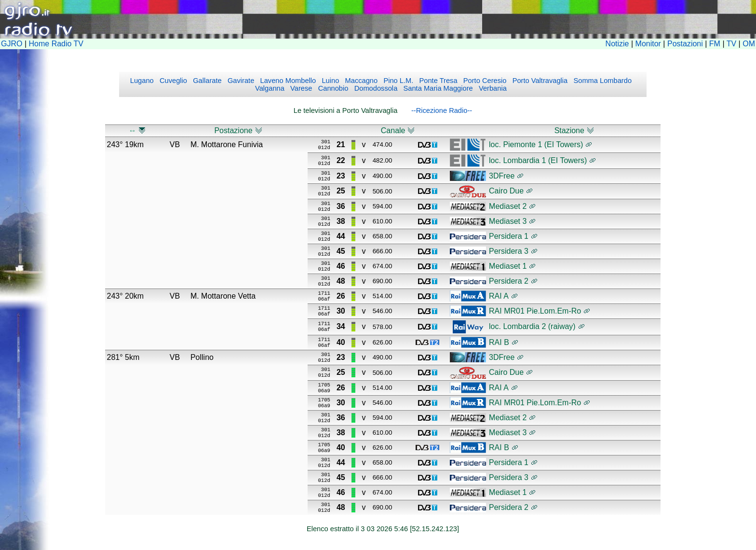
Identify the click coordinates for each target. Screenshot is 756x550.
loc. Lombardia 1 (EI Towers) (538, 160)
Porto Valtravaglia (539, 81)
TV (731, 44)
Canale (393, 131)
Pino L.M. (397, 81)
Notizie (617, 44)
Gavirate (240, 81)
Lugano (142, 81)
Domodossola (375, 88)
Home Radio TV (56, 44)
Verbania (492, 88)
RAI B (499, 342)
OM (749, 44)
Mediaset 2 (508, 206)
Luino (329, 81)
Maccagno (360, 81)
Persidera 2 (509, 281)
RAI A (499, 296)
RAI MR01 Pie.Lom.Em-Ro (535, 311)
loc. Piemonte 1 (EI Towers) (536, 144)
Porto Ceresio (484, 81)
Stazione (569, 131)
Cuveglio (172, 81)
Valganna (270, 88)
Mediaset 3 (508, 221)
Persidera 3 (509, 251)
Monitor (648, 44)
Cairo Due (506, 191)
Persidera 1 (509, 236)
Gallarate (206, 81)
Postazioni (685, 44)
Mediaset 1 (508, 266)
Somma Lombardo (601, 81)
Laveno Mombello (287, 81)
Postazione (233, 131)
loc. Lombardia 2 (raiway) (532, 326)
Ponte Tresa (437, 81)
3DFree (502, 176)
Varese (300, 88)
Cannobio (332, 88)
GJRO (12, 44)
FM (715, 44)
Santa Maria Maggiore (437, 88)
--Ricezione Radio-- (442, 110)
